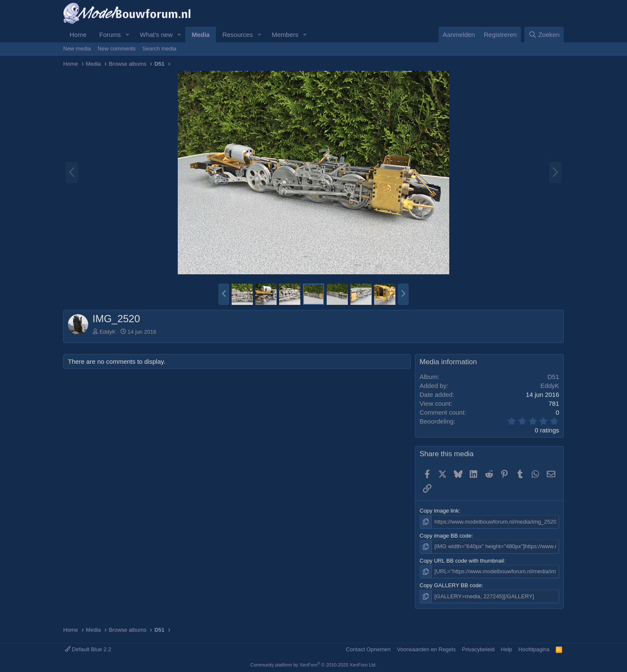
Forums (110, 35)
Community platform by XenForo (313, 664)
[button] (128, 35)
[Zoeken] (544, 35)
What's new (156, 35)
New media (77, 49)
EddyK (108, 332)
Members (285, 35)
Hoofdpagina (534, 648)
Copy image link (439, 511)
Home (78, 35)
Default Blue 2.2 (88, 648)
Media (201, 35)
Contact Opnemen (368, 648)
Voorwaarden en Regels (426, 648)
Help (507, 648)
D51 (553, 377)
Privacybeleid (478, 648)
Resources (238, 35)
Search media (160, 49)
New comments (117, 49)
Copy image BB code (445, 536)
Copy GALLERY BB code (451, 585)
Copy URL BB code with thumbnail (462, 560)
